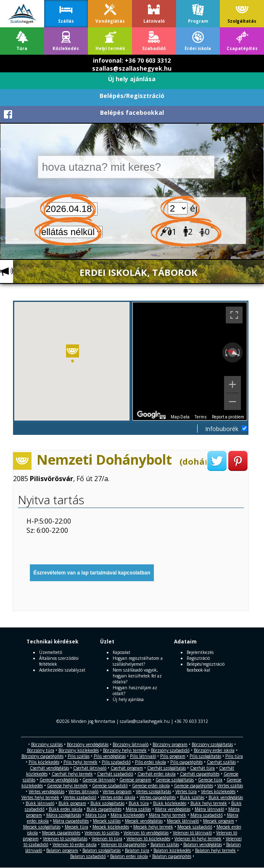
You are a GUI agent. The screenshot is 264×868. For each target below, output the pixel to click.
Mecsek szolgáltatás (42, 827)
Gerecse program (135, 780)
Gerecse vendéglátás (59, 780)
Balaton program (62, 850)
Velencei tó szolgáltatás (65, 839)
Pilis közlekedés (44, 762)
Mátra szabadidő (207, 815)
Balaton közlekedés (172, 850)
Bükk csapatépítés (104, 809)
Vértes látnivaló (83, 791)
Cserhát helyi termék (72, 774)
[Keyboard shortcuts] (163, 417)
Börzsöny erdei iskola (214, 750)
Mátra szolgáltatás (64, 815)
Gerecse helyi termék (67, 786)
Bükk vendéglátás (226, 797)
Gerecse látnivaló (99, 780)
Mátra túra (96, 815)
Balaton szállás (165, 844)
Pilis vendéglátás (110, 756)
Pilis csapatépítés (186, 762)
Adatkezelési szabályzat (62, 670)
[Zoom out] (232, 402)
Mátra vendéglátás (173, 809)
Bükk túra (139, 803)
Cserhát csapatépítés (200, 774)
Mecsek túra (77, 827)
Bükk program (72, 803)
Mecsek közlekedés (111, 827)
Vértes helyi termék (40, 797)
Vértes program (117, 791)
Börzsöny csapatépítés (42, 756)
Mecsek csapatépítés (61, 833)
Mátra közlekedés (128, 815)
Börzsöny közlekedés (79, 750)
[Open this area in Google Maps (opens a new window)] (149, 415)
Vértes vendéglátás (46, 791)
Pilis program (173, 756)
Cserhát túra (202, 768)
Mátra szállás (138, 809)
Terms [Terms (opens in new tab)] (201, 417)
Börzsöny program (170, 744)
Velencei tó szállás (102, 833)
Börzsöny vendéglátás (88, 744)
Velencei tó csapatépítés (124, 844)
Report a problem (228, 417)
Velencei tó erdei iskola (75, 844)
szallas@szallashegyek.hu (132, 68)
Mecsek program (219, 821)
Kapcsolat (121, 652)
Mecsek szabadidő (195, 827)
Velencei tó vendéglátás (146, 833)
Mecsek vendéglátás (144, 821)
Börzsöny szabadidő (170, 750)
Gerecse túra (210, 780)
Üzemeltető (51, 652)
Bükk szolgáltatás (107, 803)
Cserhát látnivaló (90, 768)
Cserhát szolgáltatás (166, 768)
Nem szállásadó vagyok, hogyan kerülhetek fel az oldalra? (137, 676)
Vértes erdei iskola (118, 797)
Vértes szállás (230, 786)
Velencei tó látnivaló (192, 833)
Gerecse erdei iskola (151, 786)
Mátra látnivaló (209, 809)
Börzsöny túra (41, 750)
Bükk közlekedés (170, 803)
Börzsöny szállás (47, 744)
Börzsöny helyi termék (125, 750)
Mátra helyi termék (168, 815)
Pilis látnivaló (143, 756)
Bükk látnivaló (40, 803)
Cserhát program (127, 768)
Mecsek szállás (107, 821)
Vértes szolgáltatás (153, 791)
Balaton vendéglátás (203, 844)
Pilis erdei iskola (150, 762)
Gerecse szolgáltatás (175, 780)
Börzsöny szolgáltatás (212, 744)
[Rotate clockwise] (240, 352)
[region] (190, 361)
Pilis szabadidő (116, 762)
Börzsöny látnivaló (131, 744)
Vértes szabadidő (80, 797)
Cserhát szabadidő (115, 774)
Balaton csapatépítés (172, 856)
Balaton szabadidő (88, 856)
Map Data (180, 417)
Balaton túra (137, 850)
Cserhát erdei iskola (157, 774)
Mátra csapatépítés (71, 821)
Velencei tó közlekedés (148, 839)
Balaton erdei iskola (129, 856)
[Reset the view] (232, 352)
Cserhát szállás (221, 762)
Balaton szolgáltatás (102, 850)
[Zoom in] (232, 384)
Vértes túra (186, 791)
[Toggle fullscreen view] (234, 315)
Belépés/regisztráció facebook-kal (206, 667)
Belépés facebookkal (132, 112)
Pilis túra (234, 756)
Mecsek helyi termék (153, 827)
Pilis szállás (79, 756)
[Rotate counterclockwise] (225, 352)
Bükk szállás (192, 797)
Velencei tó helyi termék (198, 839)
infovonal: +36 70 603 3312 (132, 60)
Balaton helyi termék (215, 850)
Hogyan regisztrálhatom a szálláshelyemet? (138, 661)
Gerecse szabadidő (110, 786)
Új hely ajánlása (132, 79)
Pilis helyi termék (81, 762)
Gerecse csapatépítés (194, 786)
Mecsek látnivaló (183, 821)
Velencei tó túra (107, 839)
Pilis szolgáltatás (205, 756)
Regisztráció (198, 658)
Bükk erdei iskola (66, 809)
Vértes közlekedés (218, 791)
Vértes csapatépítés (158, 797)
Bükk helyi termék (209, 803)
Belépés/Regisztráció (132, 96)
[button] (73, 355)
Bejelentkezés (200, 652)
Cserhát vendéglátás (49, 768)
